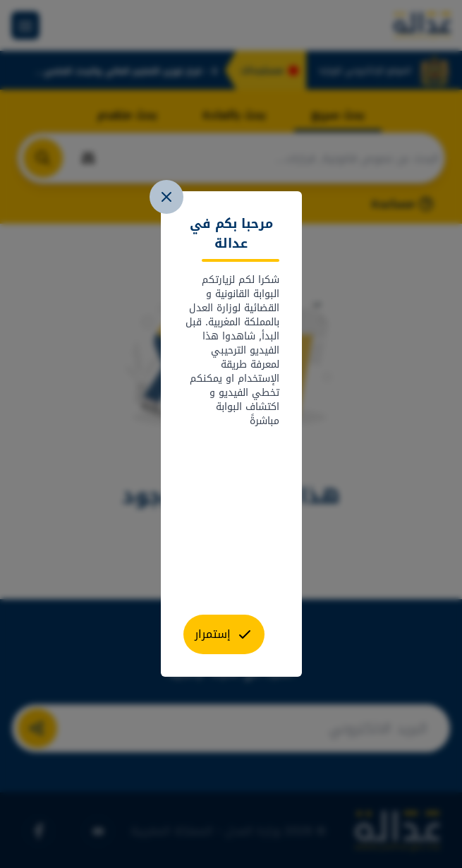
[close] (166, 197)
